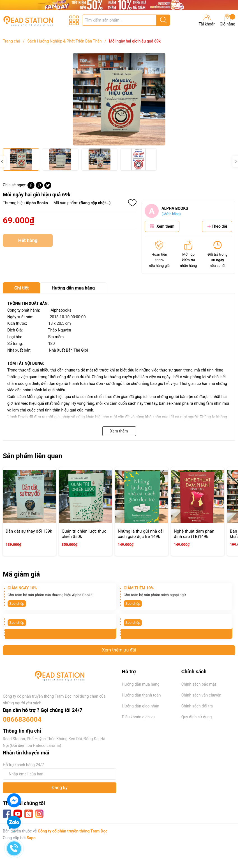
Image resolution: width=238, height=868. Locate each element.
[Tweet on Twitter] (48, 187)
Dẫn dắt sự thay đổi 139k (29, 531)
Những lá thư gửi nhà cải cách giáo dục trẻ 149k (141, 534)
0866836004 (22, 719)
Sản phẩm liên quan (33, 456)
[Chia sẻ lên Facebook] (31, 187)
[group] (119, 99)
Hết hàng (28, 242)
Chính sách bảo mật (199, 684)
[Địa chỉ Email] (60, 774)
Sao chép (17, 604)
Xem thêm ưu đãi (119, 650)
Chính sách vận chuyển (201, 695)
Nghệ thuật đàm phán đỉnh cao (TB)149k (194, 534)
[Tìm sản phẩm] (126, 20)
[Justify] (163, 20)
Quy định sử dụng (197, 717)
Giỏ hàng (227, 20)
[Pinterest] (39, 187)
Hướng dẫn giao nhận (141, 706)
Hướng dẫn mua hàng (141, 684)
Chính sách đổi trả (197, 706)
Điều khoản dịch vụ (138, 717)
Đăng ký (60, 788)
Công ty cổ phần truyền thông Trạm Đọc (73, 831)
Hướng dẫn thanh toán (141, 695)
